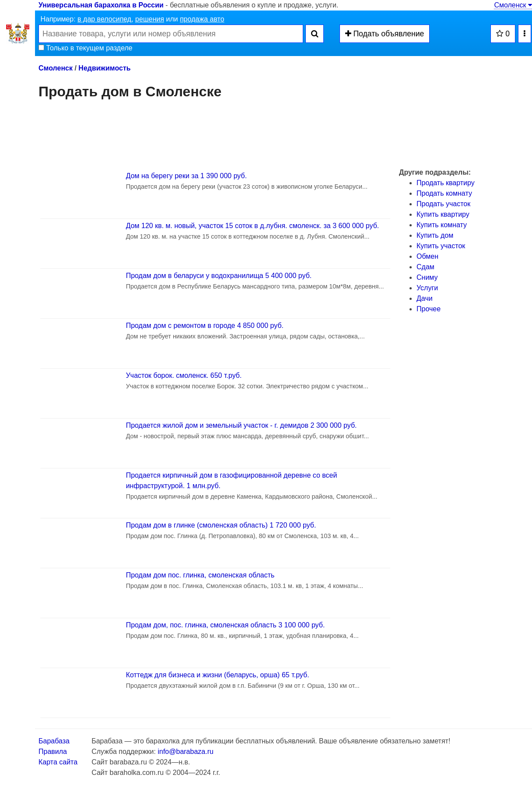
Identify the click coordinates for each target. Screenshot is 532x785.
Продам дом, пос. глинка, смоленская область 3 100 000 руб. (226, 625)
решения (150, 19)
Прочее (429, 309)
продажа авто (202, 19)
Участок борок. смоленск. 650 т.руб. (184, 375)
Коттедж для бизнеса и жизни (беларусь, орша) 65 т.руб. (218, 675)
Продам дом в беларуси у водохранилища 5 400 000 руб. (219, 276)
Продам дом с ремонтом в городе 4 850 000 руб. (205, 326)
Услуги (427, 288)
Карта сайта (58, 762)
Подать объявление (385, 34)
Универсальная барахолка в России (101, 5)
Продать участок (443, 204)
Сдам (425, 267)
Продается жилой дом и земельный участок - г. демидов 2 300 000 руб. (241, 425)
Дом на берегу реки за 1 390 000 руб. (187, 176)
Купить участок (441, 246)
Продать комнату (444, 193)
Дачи (425, 298)
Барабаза (54, 741)
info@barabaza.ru (185, 752)
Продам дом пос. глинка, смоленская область (200, 575)
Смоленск (513, 5)
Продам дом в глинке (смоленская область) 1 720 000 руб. (221, 525)
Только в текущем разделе (86, 48)
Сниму (427, 277)
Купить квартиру (443, 214)
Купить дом (435, 235)
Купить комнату (442, 225)
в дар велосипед (104, 19)
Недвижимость (104, 68)
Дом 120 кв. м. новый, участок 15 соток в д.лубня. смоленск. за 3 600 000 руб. (253, 226)
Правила (53, 752)
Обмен (427, 256)
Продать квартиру (446, 183)
